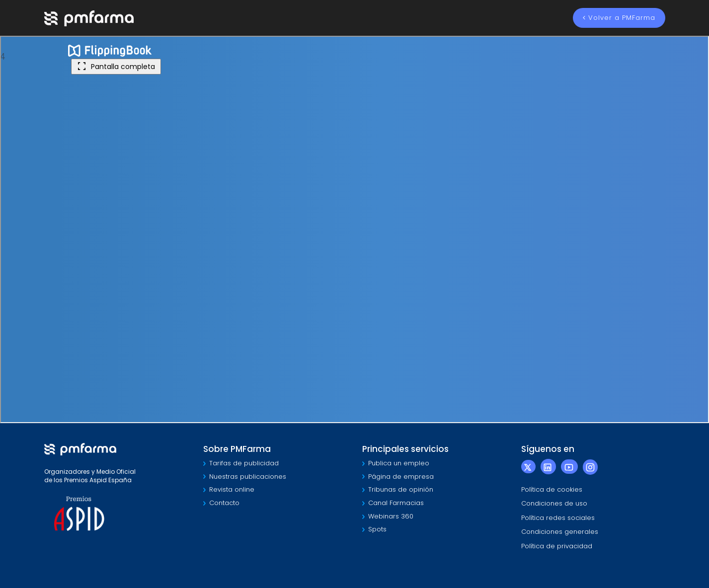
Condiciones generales (560, 532)
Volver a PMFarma (619, 18)
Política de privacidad (557, 546)
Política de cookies (552, 489)
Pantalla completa (116, 67)
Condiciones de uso (554, 503)
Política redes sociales (558, 518)
